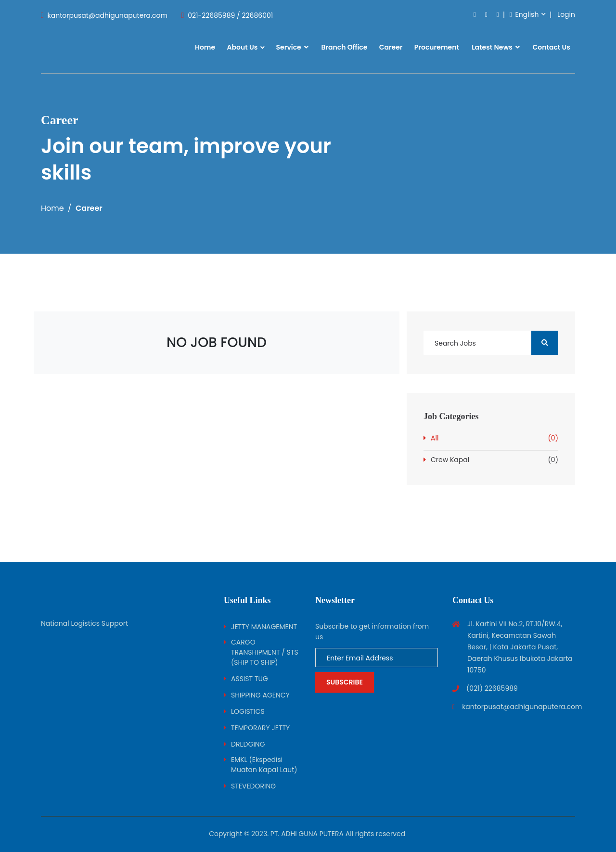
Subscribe (345, 682)
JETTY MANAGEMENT (264, 627)
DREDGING (248, 744)
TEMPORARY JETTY (260, 728)
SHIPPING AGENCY (260, 695)
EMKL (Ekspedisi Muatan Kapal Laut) (264, 765)
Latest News (496, 47)
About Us (242, 47)
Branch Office (344, 47)
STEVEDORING (253, 786)
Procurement (437, 47)
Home (205, 47)
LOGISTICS (248, 711)
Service (293, 47)
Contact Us (552, 47)
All (494, 438)
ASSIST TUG (250, 679)
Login (566, 14)
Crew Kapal (494, 460)
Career (391, 47)
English (524, 14)
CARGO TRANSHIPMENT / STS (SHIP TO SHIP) (265, 652)
